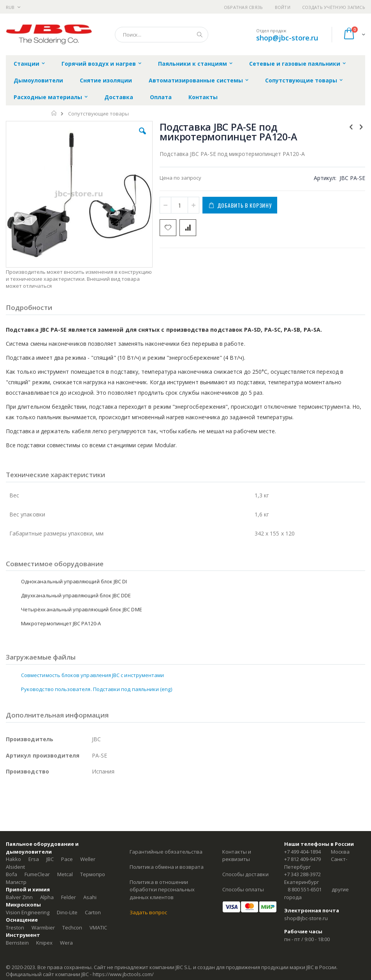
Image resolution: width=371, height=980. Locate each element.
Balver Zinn (19, 897)
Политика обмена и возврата (167, 867)
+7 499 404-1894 (302, 852)
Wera (66, 943)
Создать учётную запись (334, 7)
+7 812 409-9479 (302, 859)
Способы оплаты (243, 889)
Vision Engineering (28, 912)
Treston (15, 927)
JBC (50, 859)
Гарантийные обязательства (166, 852)
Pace (67, 859)
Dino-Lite (67, 912)
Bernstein (17, 943)
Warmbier (43, 927)
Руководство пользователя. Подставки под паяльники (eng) (97, 689)
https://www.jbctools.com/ (123, 974)
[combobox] (162, 35)
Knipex (44, 943)
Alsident (15, 867)
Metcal (65, 874)
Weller (88, 859)
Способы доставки (245, 874)
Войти (283, 7)
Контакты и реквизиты (237, 856)
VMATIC (98, 927)
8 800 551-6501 (305, 889)
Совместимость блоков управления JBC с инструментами (92, 675)
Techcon (72, 927)
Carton (93, 912)
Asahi (90, 897)
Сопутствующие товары (98, 114)
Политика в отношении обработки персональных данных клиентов (162, 890)
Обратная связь (244, 7)
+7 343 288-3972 (302, 874)
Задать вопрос (148, 912)
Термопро (93, 874)
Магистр (16, 882)
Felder (69, 897)
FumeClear (37, 874)
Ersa (34, 859)
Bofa (11, 874)
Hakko (13, 859)
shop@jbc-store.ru (287, 38)
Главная (54, 113)
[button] (142, 137)
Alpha (47, 897)
